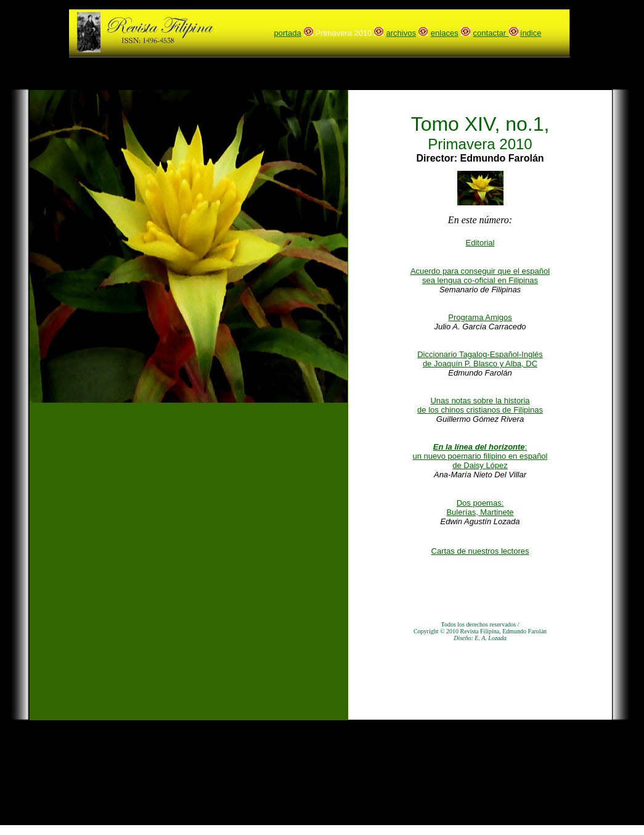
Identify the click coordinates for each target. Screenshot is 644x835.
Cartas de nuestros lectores (480, 551)
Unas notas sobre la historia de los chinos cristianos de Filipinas (480, 405)
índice (531, 33)
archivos (401, 33)
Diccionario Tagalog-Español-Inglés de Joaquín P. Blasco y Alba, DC (480, 359)
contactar (490, 33)
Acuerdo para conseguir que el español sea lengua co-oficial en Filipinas (480, 276)
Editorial (480, 243)
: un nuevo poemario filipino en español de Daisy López (480, 456)
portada (288, 33)
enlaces (445, 33)
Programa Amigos (480, 317)
